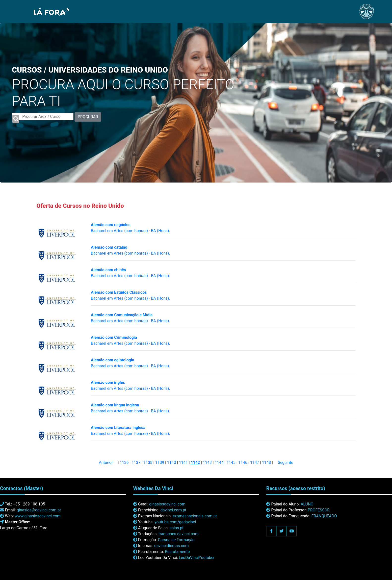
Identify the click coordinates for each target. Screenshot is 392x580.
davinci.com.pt (173, 510)
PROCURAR (88, 117)
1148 (266, 462)
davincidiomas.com (171, 546)
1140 (172, 462)
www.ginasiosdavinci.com (38, 516)
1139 (160, 462)
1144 (219, 462)
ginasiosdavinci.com (167, 504)
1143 (207, 462)
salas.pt (177, 528)
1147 (255, 462)
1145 (231, 462)
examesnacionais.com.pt (195, 516)
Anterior (106, 462)
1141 (183, 462)
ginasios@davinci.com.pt (39, 510)
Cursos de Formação (176, 540)
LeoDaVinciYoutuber (197, 558)
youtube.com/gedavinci (175, 522)
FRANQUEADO (324, 516)
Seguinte (286, 462)
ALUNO (307, 504)
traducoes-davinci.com (179, 534)
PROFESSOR (319, 510)
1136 (124, 462)
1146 (243, 462)
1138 (148, 462)
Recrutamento (177, 552)
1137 (136, 462)
